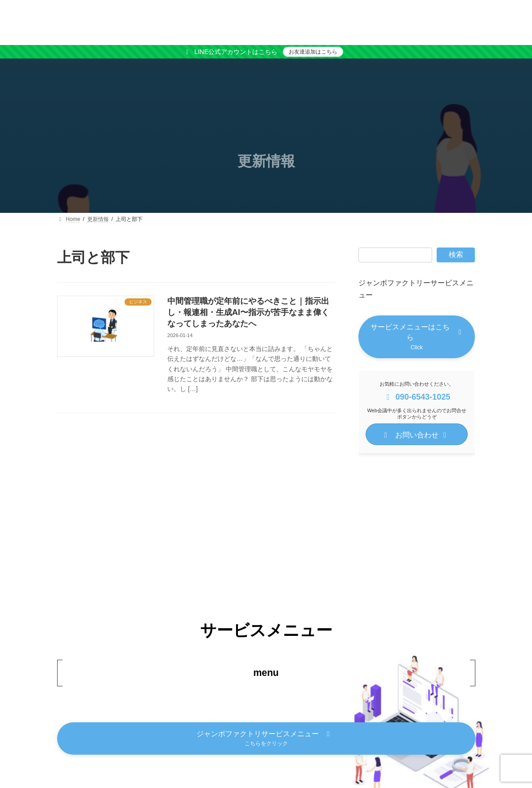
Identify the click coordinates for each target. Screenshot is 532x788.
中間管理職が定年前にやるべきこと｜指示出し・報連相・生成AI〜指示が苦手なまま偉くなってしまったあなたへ (248, 312)
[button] (417, 338)
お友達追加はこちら (313, 52)
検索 (456, 254)
